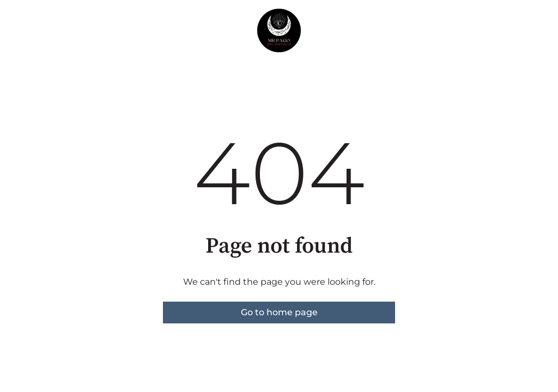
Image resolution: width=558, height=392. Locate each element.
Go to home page (279, 312)
